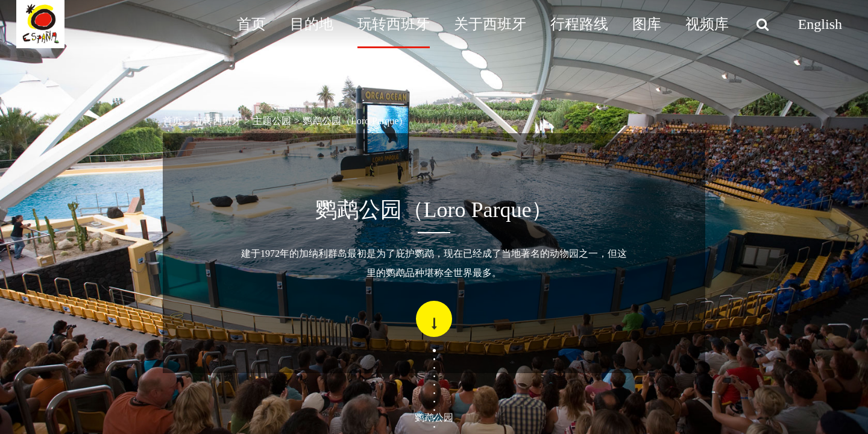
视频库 (707, 24)
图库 (647, 24)
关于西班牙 (490, 24)
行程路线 (579, 24)
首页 (251, 24)
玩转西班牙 (394, 24)
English (820, 24)
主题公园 (272, 121)
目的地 (312, 24)
